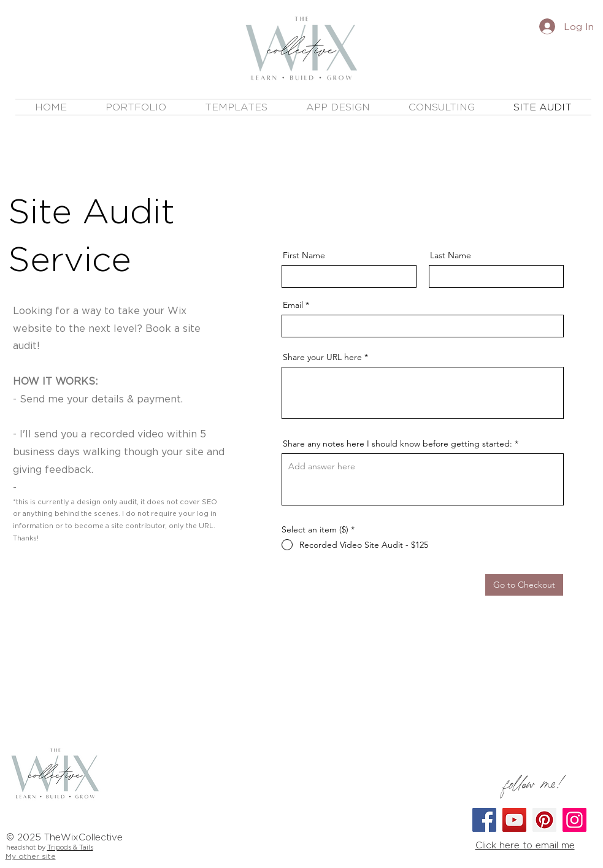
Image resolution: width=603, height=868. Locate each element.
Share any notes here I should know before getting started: (398, 444)
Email (293, 305)
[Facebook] (484, 820)
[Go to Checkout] (524, 585)
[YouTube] (514, 820)
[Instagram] (574, 820)
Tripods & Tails (70, 847)
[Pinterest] (544, 820)
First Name (304, 255)
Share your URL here (322, 357)
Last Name (451, 255)
